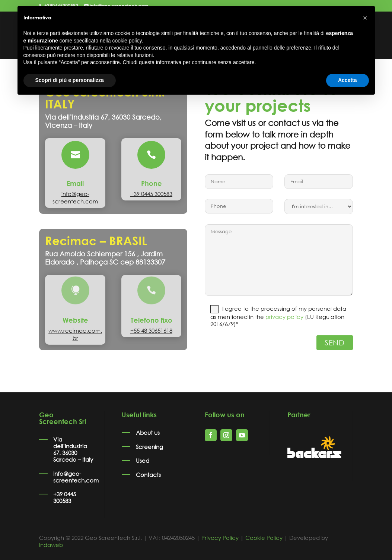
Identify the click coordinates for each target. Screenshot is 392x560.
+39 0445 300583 (151, 194)
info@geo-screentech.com (75, 197)
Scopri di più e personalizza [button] (70, 80)
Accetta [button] (348, 80)
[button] (365, 18)
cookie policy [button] (127, 41)
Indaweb (51, 545)
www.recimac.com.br (75, 334)
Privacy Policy (220, 538)
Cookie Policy (264, 538)
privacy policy (284, 317)
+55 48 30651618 (151, 330)
